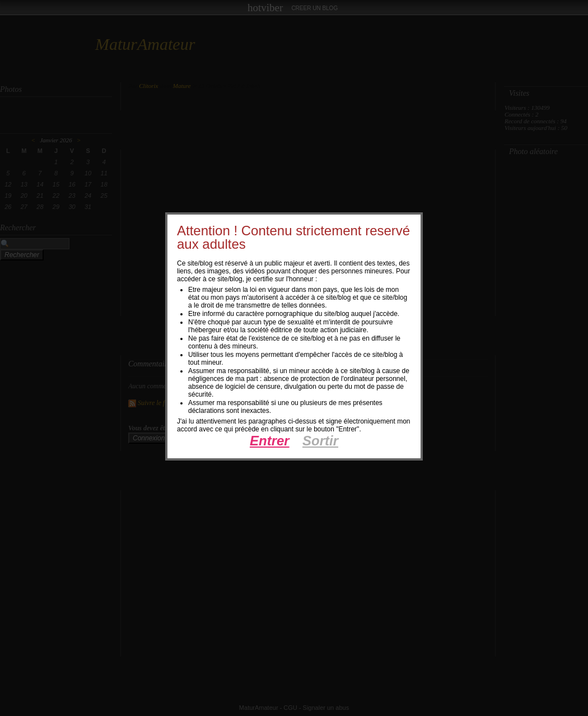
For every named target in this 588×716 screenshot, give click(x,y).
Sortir (320, 441)
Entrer (270, 441)
